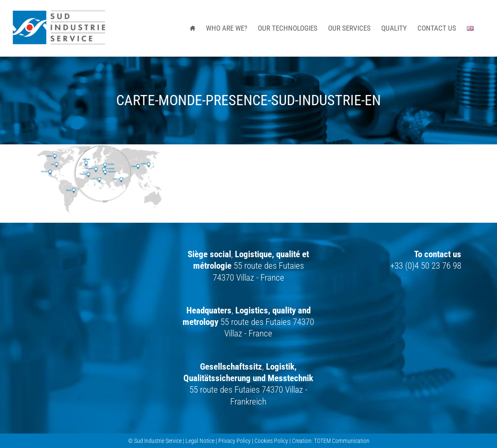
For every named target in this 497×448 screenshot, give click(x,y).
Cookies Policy (271, 441)
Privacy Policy (234, 441)
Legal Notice (200, 441)
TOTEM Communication (342, 441)
